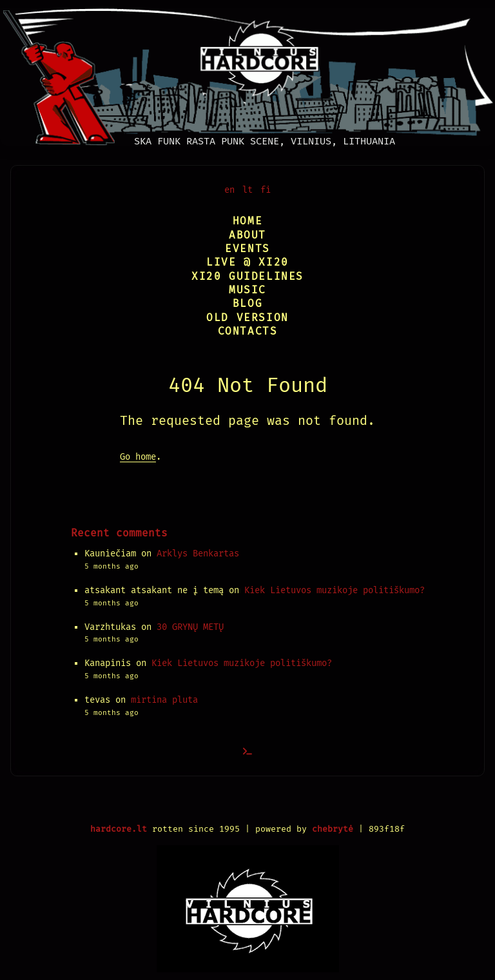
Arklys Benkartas (198, 554)
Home (247, 221)
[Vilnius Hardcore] (247, 73)
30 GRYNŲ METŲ (190, 627)
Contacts (248, 331)
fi (266, 190)
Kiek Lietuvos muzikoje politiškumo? (335, 590)
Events (247, 249)
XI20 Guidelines (247, 276)
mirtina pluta (164, 700)
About (247, 235)
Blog (247, 303)
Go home (138, 457)
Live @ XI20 (247, 262)
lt (247, 190)
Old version (247, 318)
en (229, 190)
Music (247, 290)
